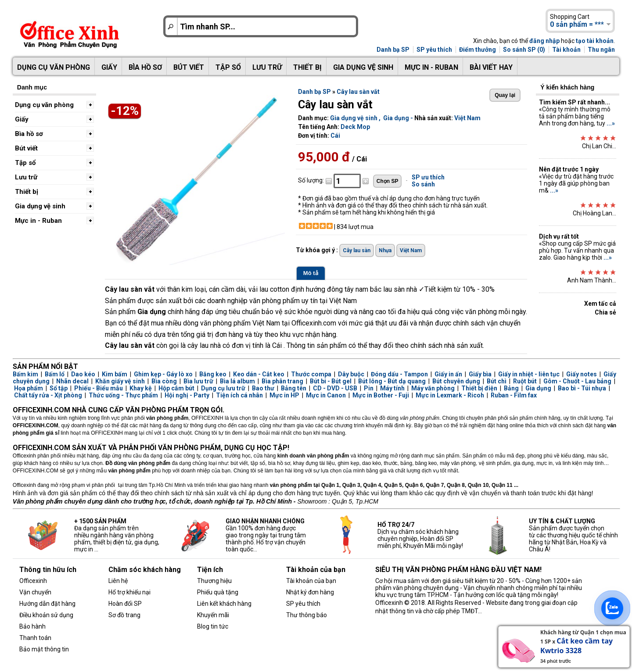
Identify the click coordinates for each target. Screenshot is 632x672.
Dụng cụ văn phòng (54, 67)
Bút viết (189, 67)
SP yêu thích (434, 50)
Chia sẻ (605, 312)
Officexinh (33, 581)
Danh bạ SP (393, 50)
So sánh (423, 184)
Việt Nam (467, 118)
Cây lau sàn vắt (358, 92)
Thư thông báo (307, 615)
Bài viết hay (491, 67)
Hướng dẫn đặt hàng (47, 604)
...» (611, 123)
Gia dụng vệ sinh (363, 67)
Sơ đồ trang (124, 615)
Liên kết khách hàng (224, 604)
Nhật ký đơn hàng (310, 592)
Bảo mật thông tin (44, 649)
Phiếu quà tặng (218, 592)
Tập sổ (228, 67)
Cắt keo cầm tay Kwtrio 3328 (576, 646)
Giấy (109, 67)
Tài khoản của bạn (311, 581)
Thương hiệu (214, 581)
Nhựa (385, 250)
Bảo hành (32, 626)
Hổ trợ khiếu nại (129, 592)
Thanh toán (35, 638)
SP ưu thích (428, 177)
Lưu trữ (267, 67)
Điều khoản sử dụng (46, 615)
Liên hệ (118, 581)
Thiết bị (307, 67)
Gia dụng (396, 118)
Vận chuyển (35, 592)
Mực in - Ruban (431, 67)
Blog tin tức (213, 626)
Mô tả (311, 273)
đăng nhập (544, 41)
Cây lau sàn (357, 250)
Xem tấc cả (600, 304)
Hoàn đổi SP (125, 604)
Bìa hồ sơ (145, 67)
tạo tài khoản (595, 41)
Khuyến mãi (213, 615)
